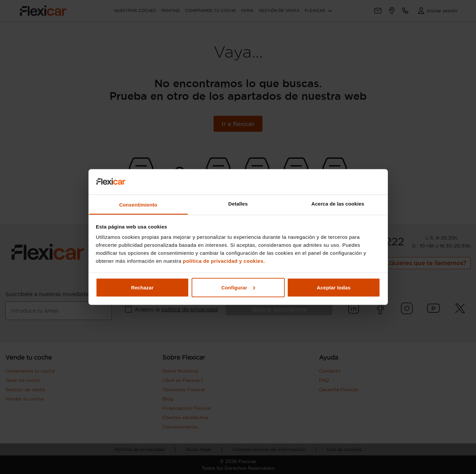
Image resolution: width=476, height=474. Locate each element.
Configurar (238, 287)
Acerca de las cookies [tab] (338, 204)
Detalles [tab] (238, 204)
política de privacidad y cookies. (224, 261)
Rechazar (142, 287)
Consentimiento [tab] (138, 205)
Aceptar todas (333, 287)
